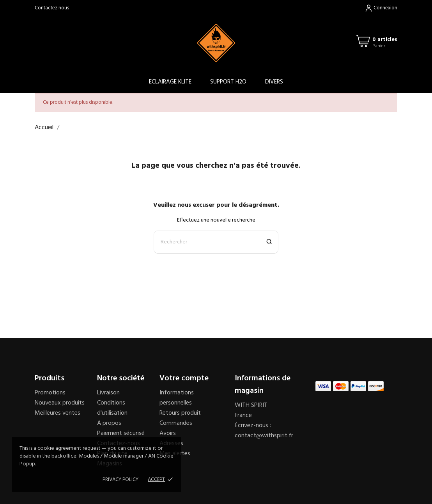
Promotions (50, 393)
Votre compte (184, 378)
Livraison (108, 393)
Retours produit (180, 413)
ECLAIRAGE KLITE (170, 82)
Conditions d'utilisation (112, 408)
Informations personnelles (177, 398)
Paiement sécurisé (121, 433)
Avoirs (168, 433)
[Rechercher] (216, 242)
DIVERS (274, 82)
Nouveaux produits (60, 403)
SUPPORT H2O (228, 82)
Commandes (176, 423)
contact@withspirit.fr (264, 436)
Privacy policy (120, 480)
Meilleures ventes (58, 413)
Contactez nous (52, 8)
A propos (109, 423)
